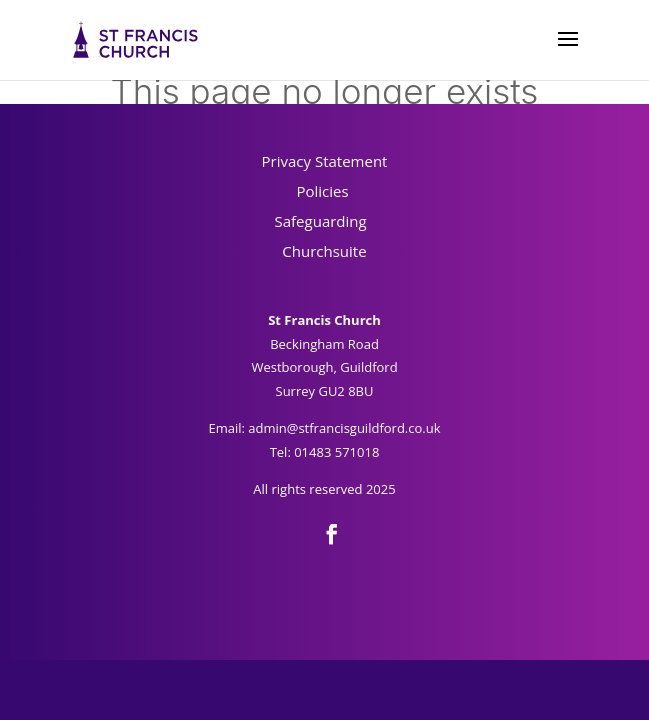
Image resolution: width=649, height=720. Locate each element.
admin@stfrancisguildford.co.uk (344, 428)
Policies (324, 191)
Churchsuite (324, 251)
